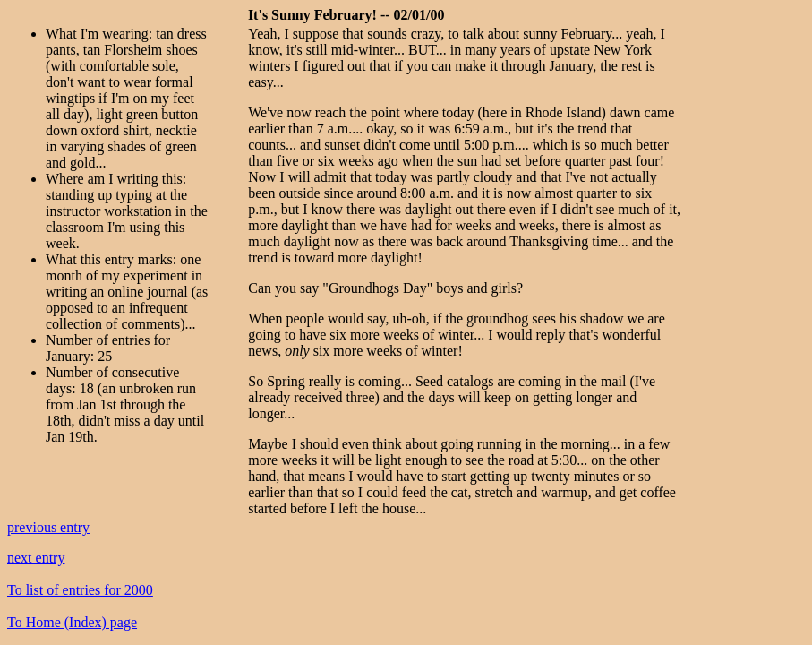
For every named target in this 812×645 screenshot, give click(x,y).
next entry (36, 558)
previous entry (48, 527)
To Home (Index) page (72, 622)
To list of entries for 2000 (80, 590)
